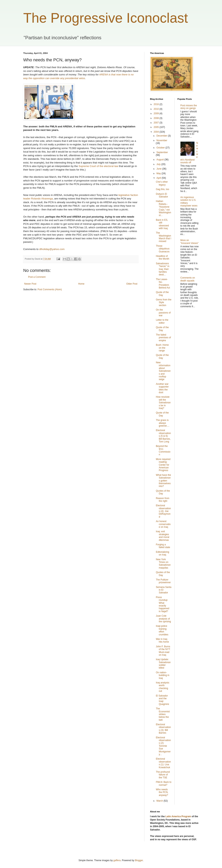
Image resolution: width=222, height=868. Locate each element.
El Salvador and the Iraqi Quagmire (163, 700)
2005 (157, 127)
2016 (157, 104)
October (161, 148)
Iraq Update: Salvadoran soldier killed (163, 664)
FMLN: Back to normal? (164, 783)
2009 (157, 113)
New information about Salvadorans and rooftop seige (163, 371)
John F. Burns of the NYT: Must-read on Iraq (163, 651)
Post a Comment (37, 277)
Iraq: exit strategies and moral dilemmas (163, 536)
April (159, 178)
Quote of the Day (162, 294)
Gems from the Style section (164, 302)
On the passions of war (163, 313)
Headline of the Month (163, 257)
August (160, 160)
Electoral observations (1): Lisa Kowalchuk (163, 763)
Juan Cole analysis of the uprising (163, 619)
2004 (157, 132)
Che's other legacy (162, 183)
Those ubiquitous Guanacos (163, 249)
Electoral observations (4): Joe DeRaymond (163, 511)
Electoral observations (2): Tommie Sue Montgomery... (163, 746)
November (162, 140)
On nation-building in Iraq (163, 675)
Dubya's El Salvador (162, 195)
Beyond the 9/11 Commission (163, 450)
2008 (157, 118)
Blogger (139, 860)
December (162, 136)
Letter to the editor (162, 321)
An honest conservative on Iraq (163, 524)
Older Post (132, 284)
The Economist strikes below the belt (163, 714)
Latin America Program (178, 816)
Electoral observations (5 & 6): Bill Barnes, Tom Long (163, 436)
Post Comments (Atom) (50, 289)
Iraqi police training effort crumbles (162, 630)
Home (81, 284)
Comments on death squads (188, 279)
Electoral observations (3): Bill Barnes (163, 729)
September (162, 152)
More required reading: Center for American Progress (163, 465)
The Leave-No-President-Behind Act (163, 284)
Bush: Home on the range (162, 348)
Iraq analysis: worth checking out (163, 687)
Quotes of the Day (163, 492)
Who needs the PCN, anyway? (162, 792)
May (159, 173)
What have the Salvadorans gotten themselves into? (163, 481)
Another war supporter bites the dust (162, 388)
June (159, 169)
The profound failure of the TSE (163, 775)
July (159, 164)
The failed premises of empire (163, 338)
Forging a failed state (163, 546)
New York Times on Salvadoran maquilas (163, 564)
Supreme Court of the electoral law (98, 166)
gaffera (117, 860)
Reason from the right (163, 500)
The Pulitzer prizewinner (163, 581)
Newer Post (30, 284)
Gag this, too (163, 189)
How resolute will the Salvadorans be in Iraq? (163, 403)
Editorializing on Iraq (163, 553)
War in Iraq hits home (162, 640)
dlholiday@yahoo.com (52, 249)
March (160, 801)
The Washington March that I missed (163, 237)
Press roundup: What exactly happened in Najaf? (163, 604)
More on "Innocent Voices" (190, 242)
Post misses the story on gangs (189, 107)
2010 (157, 109)
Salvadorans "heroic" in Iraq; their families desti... (163, 269)
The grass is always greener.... (163, 423)
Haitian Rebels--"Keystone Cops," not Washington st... (163, 208)
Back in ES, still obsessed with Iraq (162, 224)
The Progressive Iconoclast (106, 18)
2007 (157, 123)
